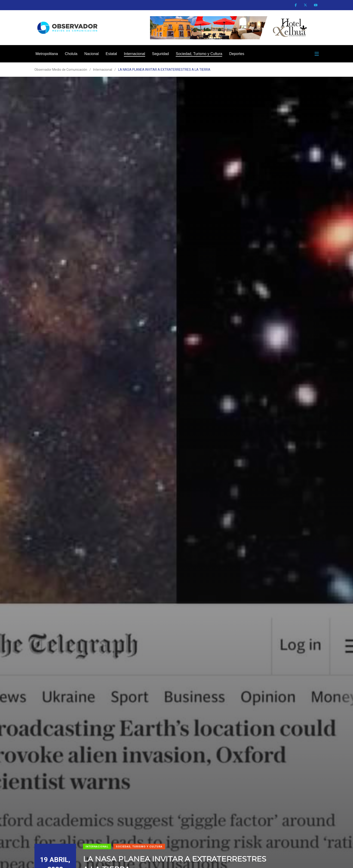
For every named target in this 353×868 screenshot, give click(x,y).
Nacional (92, 54)
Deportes (237, 54)
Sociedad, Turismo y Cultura (199, 54)
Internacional (135, 54)
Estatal (111, 54)
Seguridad (161, 54)
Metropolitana (47, 54)
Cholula (71, 54)
